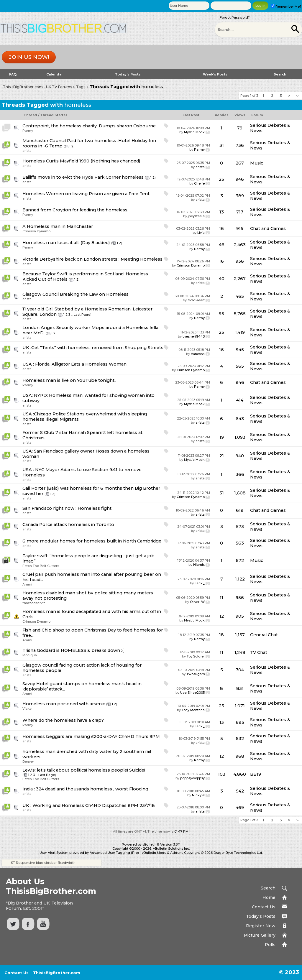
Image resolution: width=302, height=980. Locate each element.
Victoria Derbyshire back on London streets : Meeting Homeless (92, 259)
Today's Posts (128, 74)
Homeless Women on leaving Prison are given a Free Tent (86, 194)
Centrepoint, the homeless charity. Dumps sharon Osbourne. (90, 126)
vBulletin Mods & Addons (163, 853)
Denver (28, 762)
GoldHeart (196, 300)
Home (269, 897)
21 (222, 456)
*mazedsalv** (34, 603)
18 (221, 635)
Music (257, 163)
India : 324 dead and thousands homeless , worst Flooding (85, 789)
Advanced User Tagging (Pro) (114, 853)
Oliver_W (197, 602)
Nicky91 (198, 795)
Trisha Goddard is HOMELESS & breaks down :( (73, 650)
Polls (270, 945)
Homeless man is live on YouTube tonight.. (69, 380)
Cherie (199, 183)
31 (222, 145)
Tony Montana (193, 710)
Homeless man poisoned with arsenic (64, 704)
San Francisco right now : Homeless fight (67, 508)
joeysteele (196, 216)
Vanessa (198, 354)
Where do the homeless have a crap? (63, 720)
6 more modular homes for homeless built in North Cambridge (92, 541)
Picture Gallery (260, 935)
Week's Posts (215, 74)
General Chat (264, 635)
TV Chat (259, 652)
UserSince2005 (192, 693)
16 (221, 228)
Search (280, 74)
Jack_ (200, 583)
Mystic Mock (194, 132)
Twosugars (196, 674)
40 (222, 279)
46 (222, 245)
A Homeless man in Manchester (58, 226)
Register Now (261, 926)
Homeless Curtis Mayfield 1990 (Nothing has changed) (81, 161)
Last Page (82, 315)
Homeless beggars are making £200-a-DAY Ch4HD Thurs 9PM (91, 736)
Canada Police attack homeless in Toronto (68, 524)
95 (221, 314)
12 (222, 616)
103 (222, 774)
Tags (81, 87)
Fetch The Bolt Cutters (41, 566)
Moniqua (30, 655)
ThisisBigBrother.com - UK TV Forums (37, 87)
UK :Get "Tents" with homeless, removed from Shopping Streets (93, 348)
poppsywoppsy (192, 778)
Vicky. (27, 708)
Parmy (28, 131)
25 (221, 179)
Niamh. (199, 565)
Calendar (55, 74)
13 (222, 212)
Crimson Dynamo (36, 231)
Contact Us (264, 907)
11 (221, 598)
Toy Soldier (196, 656)
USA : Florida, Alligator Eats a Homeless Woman (74, 364)
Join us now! (29, 57)
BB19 (256, 774)
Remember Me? (286, 6)
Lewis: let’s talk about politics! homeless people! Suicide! (84, 770)
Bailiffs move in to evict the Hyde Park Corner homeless (83, 177)
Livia (201, 233)
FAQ (13, 74)
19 (222, 437)
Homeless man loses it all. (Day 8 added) (66, 243)
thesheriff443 (194, 336)
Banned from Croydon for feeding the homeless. (75, 210)
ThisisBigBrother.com (57, 973)
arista (27, 151)
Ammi (27, 584)
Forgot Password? (235, 17)
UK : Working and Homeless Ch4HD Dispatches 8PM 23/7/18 (89, 805)
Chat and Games (268, 228)
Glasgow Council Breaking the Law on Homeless (75, 294)
